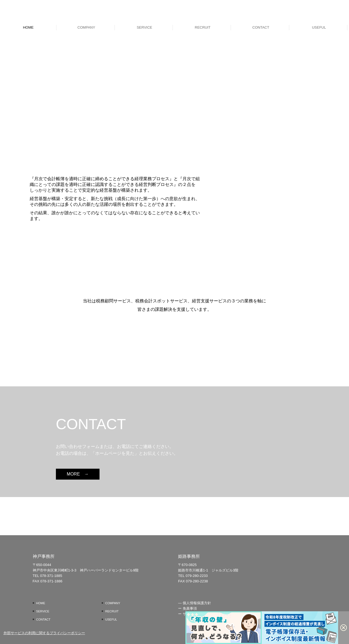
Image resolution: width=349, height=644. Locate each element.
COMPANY (86, 27)
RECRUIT (203, 27)
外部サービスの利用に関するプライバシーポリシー (44, 633)
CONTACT (261, 27)
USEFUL (319, 27)
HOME (28, 27)
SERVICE (144, 27)
